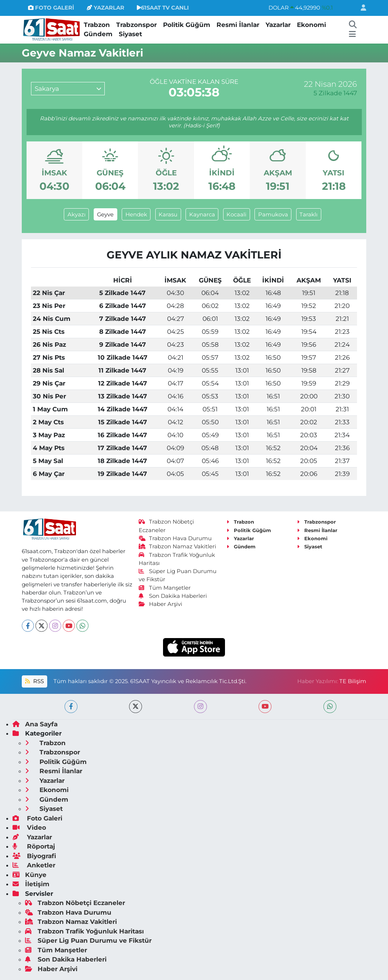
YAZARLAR (105, 8)
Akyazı (77, 215)
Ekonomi (311, 25)
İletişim (31, 884)
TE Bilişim (353, 681)
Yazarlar (278, 25)
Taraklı (309, 215)
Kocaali (236, 215)
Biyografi (34, 856)
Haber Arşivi (161, 604)
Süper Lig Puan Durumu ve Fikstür (88, 940)
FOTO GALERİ (51, 8)
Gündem (98, 34)
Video (29, 827)
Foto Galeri (37, 818)
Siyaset (130, 34)
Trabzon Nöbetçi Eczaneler (75, 903)
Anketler (34, 865)
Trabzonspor (136, 25)
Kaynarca (202, 215)
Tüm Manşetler (165, 588)
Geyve (105, 215)
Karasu (168, 215)
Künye (30, 875)
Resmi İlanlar (238, 25)
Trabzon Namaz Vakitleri (178, 546)
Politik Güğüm (187, 25)
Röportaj (34, 846)
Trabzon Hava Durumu (175, 538)
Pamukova (273, 215)
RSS (34, 681)
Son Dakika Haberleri (173, 596)
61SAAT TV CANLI (163, 8)
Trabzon (97, 25)
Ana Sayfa (35, 724)
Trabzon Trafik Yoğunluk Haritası (84, 931)
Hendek (136, 215)
